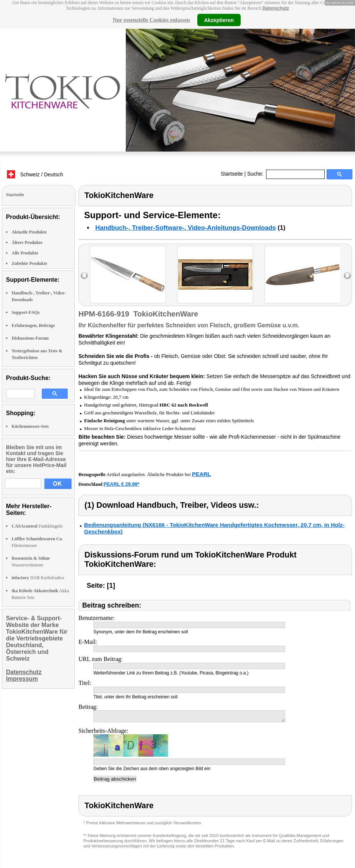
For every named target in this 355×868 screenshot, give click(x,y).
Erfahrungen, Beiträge (33, 325)
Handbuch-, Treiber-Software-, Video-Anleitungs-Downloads (186, 228)
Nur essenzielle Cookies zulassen (151, 20)
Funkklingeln (37, 526)
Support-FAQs (26, 312)
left (84, 276)
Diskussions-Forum (30, 338)
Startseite (232, 174)
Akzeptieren (219, 20)
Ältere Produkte (27, 243)
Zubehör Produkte (29, 263)
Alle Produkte (25, 253)
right (347, 276)
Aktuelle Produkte (29, 232)
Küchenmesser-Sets (30, 426)
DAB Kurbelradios (38, 578)
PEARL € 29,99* (121, 484)
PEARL (202, 474)
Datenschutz (276, 8)
